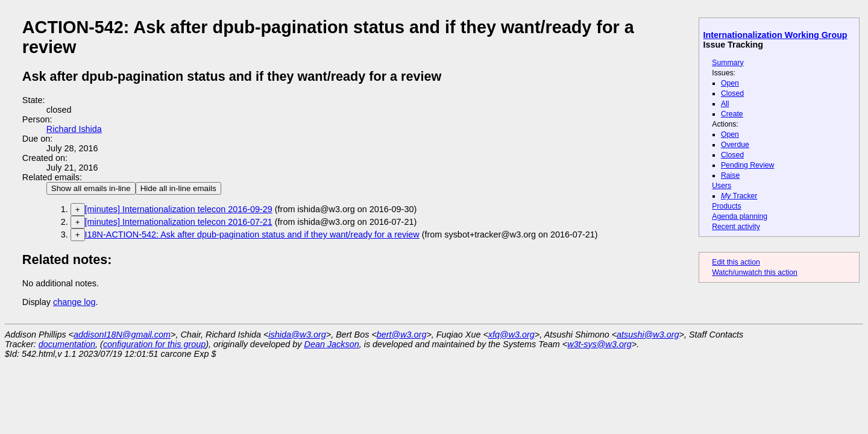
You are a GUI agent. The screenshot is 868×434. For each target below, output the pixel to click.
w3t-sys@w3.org (599, 344)
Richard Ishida (74, 129)
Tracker (739, 196)
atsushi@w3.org (648, 335)
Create (732, 114)
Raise (730, 175)
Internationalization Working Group (775, 35)
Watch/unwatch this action (755, 272)
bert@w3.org (402, 335)
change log (74, 302)
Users (722, 186)
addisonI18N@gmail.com (122, 335)
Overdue (735, 145)
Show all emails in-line (91, 188)
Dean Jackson (332, 344)
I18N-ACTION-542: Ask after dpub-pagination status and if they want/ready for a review (252, 234)
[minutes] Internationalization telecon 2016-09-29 (179, 209)
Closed (732, 93)
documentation (67, 344)
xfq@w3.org (511, 335)
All (725, 104)
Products (726, 206)
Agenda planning (740, 216)
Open (730, 83)
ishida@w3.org (297, 335)
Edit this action (736, 262)
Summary (728, 63)
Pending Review (747, 165)
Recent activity (736, 227)
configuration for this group (154, 344)
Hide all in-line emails (178, 188)
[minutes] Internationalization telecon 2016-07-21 (179, 222)
